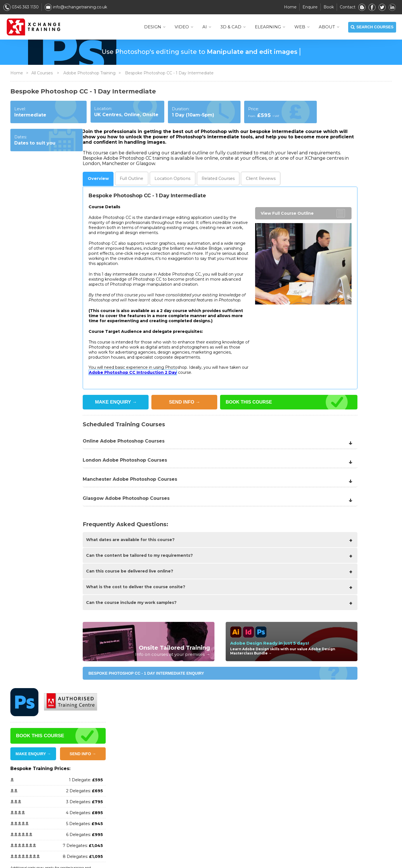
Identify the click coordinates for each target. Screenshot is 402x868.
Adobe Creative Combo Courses (333, 782)
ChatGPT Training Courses (239, 795)
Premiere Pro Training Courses (243, 842)
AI (207, 27)
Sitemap (295, 860)
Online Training (120, 775)
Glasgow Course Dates (324, 842)
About (329, 27)
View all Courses (230, 741)
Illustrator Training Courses (239, 822)
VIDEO (184, 27)
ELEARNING (270, 27)
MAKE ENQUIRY (43, 403)
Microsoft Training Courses (327, 809)
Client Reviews (120, 768)
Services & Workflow (125, 822)
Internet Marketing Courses (329, 768)
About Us (115, 741)
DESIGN (155, 27)
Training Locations (123, 755)
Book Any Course (122, 802)
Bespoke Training (122, 789)
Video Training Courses (324, 816)
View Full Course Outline (215, 214)
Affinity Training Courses (237, 782)
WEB (302, 27)
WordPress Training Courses (329, 762)
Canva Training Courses (236, 789)
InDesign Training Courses (239, 829)
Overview (25, 179)
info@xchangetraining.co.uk (76, 7)
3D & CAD (233, 27)
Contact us (116, 748)
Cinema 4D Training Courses (241, 802)
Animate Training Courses (238, 762)
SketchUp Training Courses (328, 748)
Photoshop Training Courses (241, 836)
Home (290, 7)
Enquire (310, 7)
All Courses (42, 73)
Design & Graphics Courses (328, 802)
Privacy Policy (267, 860)
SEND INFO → (369, 197)
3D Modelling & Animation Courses (335, 775)
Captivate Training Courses (240, 775)
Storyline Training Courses (327, 755)
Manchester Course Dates (327, 836)
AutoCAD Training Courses (239, 768)
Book (329, 7)
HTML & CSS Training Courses (242, 816)
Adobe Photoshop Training (89, 73)
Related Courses (144, 179)
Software (115, 829)
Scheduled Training (124, 782)
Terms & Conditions (226, 860)
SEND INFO (112, 403)
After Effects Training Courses (242, 755)
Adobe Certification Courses (241, 748)
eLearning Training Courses (328, 795)
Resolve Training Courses (238, 809)
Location (98, 179)
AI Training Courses (321, 789)
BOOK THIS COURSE (177, 403)
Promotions (117, 762)
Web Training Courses (323, 822)
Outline (58, 179)
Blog (111, 816)
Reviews (187, 179)
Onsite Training (120, 795)
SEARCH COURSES (372, 27)
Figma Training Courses (325, 741)
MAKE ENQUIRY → (319, 197)
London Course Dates (324, 829)
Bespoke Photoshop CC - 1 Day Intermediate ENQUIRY (74, 674)
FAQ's (112, 809)
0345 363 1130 (21, 7)
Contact (348, 7)
